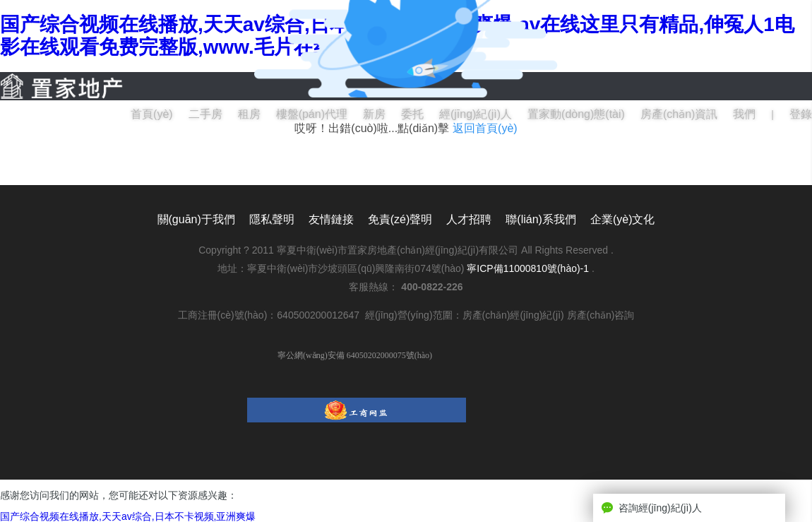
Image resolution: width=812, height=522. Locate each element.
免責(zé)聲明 (400, 219)
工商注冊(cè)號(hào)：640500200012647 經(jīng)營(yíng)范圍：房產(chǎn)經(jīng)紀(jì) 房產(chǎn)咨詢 (406, 315)
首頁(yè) (152, 114)
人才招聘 (469, 219)
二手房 (205, 114)
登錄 (801, 114)
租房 (249, 114)
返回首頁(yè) (485, 128)
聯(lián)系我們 (541, 219)
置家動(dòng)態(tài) (576, 114)
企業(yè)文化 (623, 219)
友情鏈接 (331, 219)
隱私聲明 (272, 219)
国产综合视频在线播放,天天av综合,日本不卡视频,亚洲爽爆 (128, 516)
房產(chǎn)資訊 (679, 114)
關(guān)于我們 (196, 219)
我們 (744, 114)
